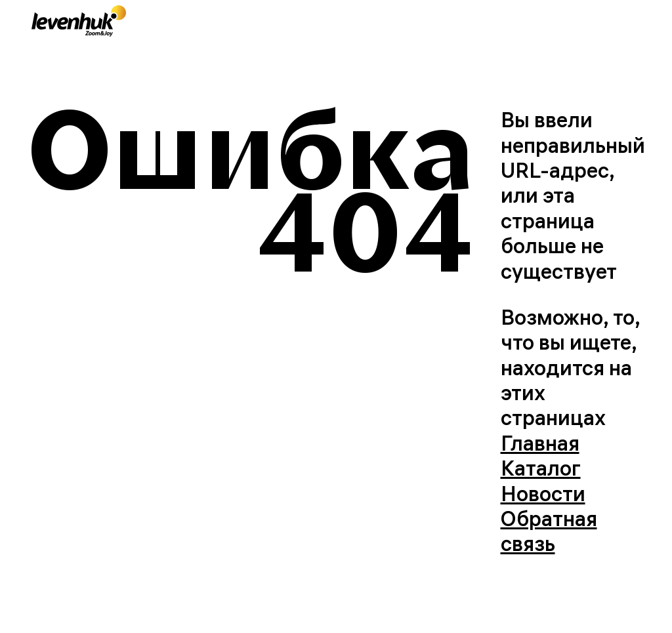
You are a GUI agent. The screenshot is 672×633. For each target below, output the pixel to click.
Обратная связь (549, 531)
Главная (540, 443)
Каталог (541, 468)
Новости (543, 494)
